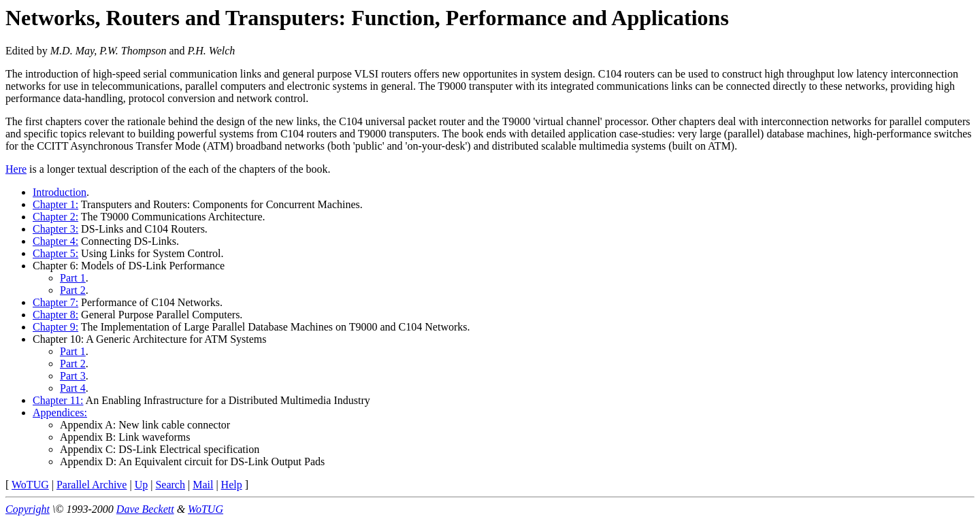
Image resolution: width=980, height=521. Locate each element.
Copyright (28, 509)
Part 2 (73, 290)
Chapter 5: (55, 253)
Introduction (60, 192)
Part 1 (73, 278)
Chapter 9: (55, 327)
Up (142, 485)
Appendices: (60, 413)
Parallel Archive (92, 485)
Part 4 (73, 388)
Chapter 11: (58, 400)
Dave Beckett (145, 509)
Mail (203, 485)
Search (170, 485)
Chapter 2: (55, 217)
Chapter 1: (55, 204)
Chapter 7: (55, 302)
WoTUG (30, 485)
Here (16, 169)
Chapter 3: (55, 229)
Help (232, 485)
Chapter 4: (55, 241)
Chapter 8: (55, 315)
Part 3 (73, 376)
